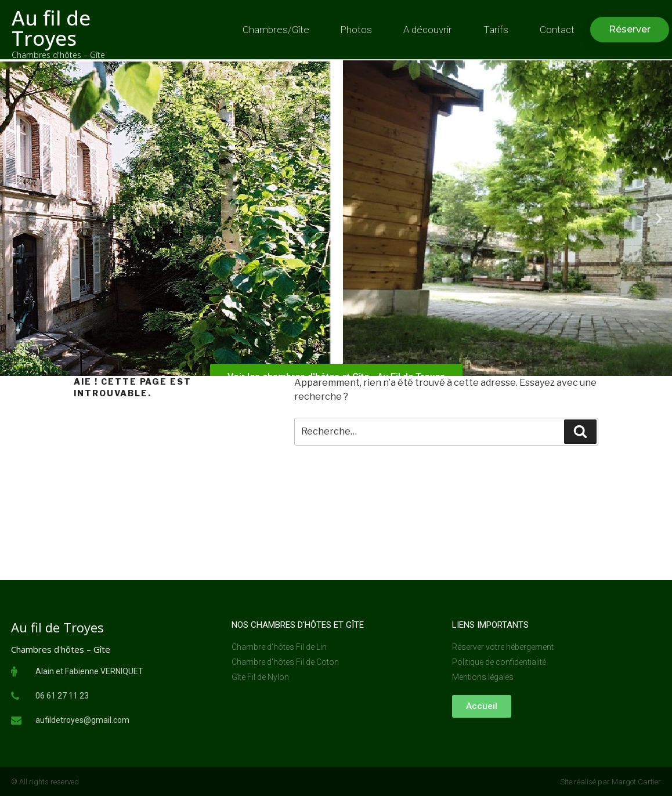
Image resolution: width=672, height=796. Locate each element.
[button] (630, 30)
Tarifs (496, 30)
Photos (356, 30)
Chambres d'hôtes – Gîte (58, 55)
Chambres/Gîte (276, 30)
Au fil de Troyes (51, 28)
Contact (557, 30)
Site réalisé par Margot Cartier (610, 782)
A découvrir (428, 30)
